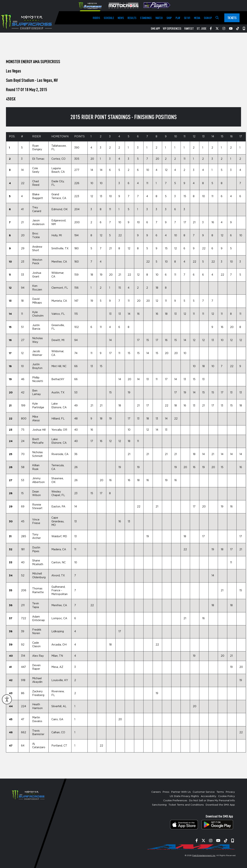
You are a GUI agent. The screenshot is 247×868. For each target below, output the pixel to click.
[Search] (217, 18)
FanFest (189, 29)
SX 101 (187, 18)
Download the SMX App (220, 805)
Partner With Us (181, 792)
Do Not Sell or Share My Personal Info (212, 801)
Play (178, 18)
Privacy (230, 792)
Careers (156, 792)
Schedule (109, 18)
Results (132, 18)
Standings (146, 18)
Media (197, 18)
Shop (169, 18)
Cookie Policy (227, 796)
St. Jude (202, 29)
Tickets (232, 18)
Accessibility (209, 796)
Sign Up (208, 18)
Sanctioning (159, 805)
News (121, 18)
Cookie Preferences (175, 801)
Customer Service (204, 792)
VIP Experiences (172, 29)
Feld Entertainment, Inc (204, 856)
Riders (96, 18)
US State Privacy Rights (184, 796)
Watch (159, 18)
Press (166, 792)
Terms (220, 792)
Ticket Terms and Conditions (186, 805)
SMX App (155, 29)
